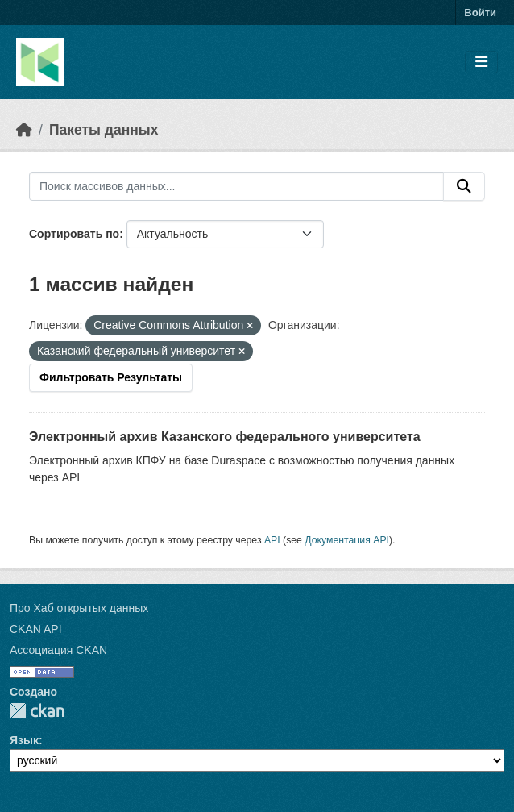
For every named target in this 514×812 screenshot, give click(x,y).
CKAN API (36, 629)
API (272, 540)
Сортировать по (74, 234)
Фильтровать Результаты (111, 377)
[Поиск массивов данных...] (236, 186)
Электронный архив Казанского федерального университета (225, 437)
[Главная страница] (24, 130)
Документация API (347, 540)
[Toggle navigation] (481, 62)
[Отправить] (464, 186)
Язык (24, 740)
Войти (480, 12)
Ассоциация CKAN (58, 650)
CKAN (37, 711)
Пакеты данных (104, 130)
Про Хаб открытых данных (79, 608)
